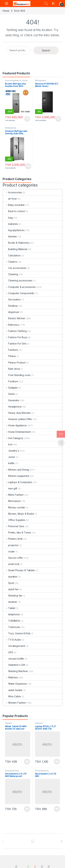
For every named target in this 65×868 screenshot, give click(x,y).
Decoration (12, 299)
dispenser (11, 312)
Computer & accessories (19, 287)
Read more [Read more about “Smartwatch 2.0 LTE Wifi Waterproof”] (27, 809)
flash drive (11, 369)
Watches (10, 677)
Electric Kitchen (14, 318)
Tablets (8, 723)
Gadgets (10, 388)
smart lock (11, 564)
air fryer (10, 199)
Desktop (10, 306)
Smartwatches (12, 771)
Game (9, 394)
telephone (11, 614)
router (9, 551)
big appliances (14, 230)
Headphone (12, 407)
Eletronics (11, 325)
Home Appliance (13, 80)
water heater (13, 690)
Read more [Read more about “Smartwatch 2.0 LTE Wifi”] (57, 809)
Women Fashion (14, 703)
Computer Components (19, 293)
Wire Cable (12, 696)
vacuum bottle (13, 659)
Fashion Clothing (15, 331)
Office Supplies (14, 520)
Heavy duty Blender (17, 413)
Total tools (11, 627)
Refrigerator (41, 80)
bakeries (10, 224)
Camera (10, 262)
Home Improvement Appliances (17, 82)
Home (6, 11)
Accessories (12, 192)
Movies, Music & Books (19, 514)
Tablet (9, 608)
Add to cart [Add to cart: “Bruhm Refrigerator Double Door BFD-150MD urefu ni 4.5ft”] (27, 119)
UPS (8, 652)
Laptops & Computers (18, 482)
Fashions (10, 350)
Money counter (14, 507)
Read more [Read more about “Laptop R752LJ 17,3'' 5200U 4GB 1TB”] (57, 762)
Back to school (14, 211)
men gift (10, 488)
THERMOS (11, 621)
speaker (10, 577)
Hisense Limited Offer (18, 419)
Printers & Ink (13, 539)
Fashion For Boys (15, 337)
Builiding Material (15, 249)
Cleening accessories (18, 280)
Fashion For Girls (15, 344)
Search (46, 3)
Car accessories (15, 268)
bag (8, 218)
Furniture (10, 381)
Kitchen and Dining (16, 470)
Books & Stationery (16, 243)
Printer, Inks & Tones (17, 532)
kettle (9, 463)
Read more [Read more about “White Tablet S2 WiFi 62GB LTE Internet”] (27, 762)
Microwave (12, 501)
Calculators (12, 255)
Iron (8, 444)
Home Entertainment (17, 432)
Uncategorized (14, 646)
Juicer (9, 457)
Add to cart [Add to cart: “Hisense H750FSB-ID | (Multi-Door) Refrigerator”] (58, 119)
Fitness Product (14, 363)
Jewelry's (11, 451)
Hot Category (13, 438)
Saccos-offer (13, 558)
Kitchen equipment (16, 476)
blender (10, 236)
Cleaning (10, 274)
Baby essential (14, 205)
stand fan (11, 589)
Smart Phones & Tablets (19, 570)
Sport (9, 583)
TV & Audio (12, 640)
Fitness (9, 356)
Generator (11, 400)
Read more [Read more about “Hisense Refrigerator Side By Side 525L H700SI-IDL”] (28, 166)
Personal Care (14, 526)
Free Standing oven (17, 375)
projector (11, 545)
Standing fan (13, 596)
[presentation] (62, 841)
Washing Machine (15, 671)
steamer (10, 602)
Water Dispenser (15, 684)
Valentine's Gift (14, 665)
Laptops (39, 723)
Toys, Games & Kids (17, 633)
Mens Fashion (13, 495)
